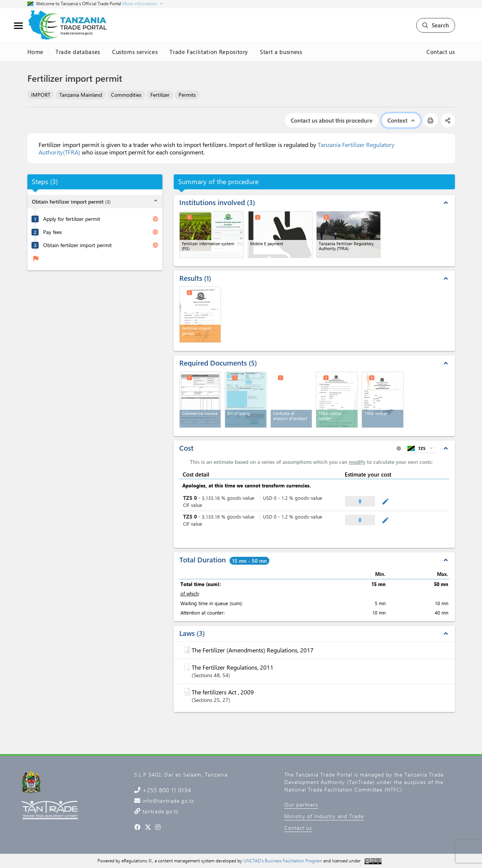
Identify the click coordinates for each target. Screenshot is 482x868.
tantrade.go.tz (160, 811)
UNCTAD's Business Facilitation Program (283, 861)
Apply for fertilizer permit (72, 219)
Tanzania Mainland (81, 95)
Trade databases (78, 52)
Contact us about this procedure (332, 120)
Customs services (135, 52)
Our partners (301, 804)
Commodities (126, 95)
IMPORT (41, 95)
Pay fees (53, 232)
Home (36, 52)
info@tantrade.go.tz (167, 801)
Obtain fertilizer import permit (77, 245)
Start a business (281, 52)
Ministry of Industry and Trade (324, 816)
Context (401, 120)
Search (436, 25)
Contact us (441, 52)
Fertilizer (160, 95)
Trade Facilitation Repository (209, 52)
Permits (187, 95)
